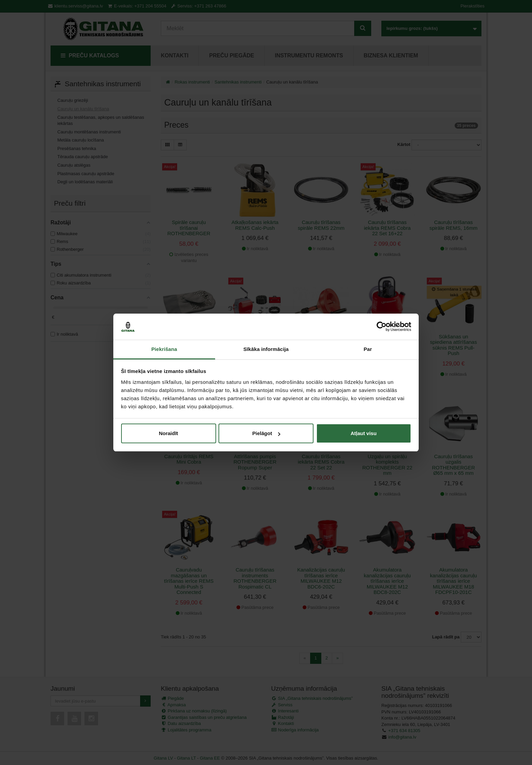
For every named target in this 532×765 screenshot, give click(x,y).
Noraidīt (168, 433)
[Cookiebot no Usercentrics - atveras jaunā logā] (382, 327)
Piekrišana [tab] (164, 349)
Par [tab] (368, 349)
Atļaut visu (364, 433)
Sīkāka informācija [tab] (266, 349)
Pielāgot (266, 433)
